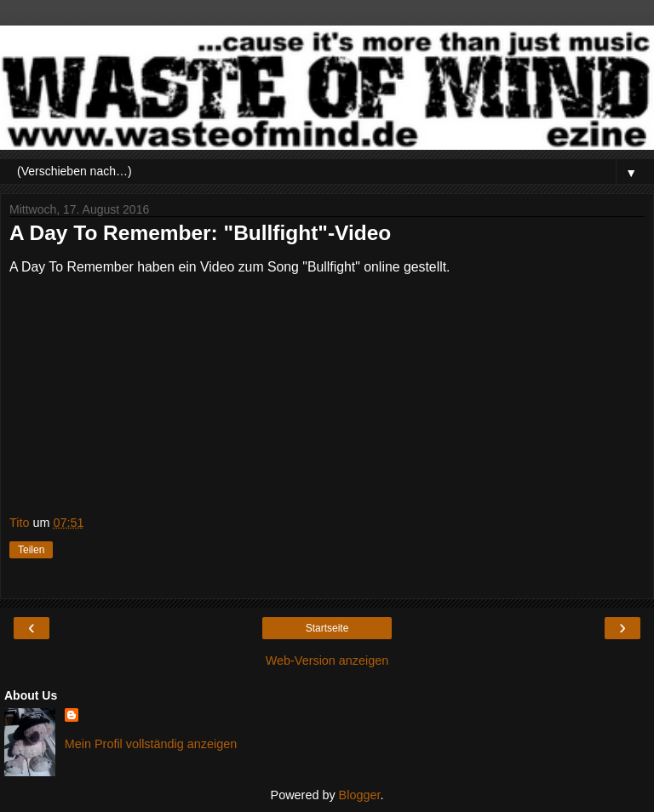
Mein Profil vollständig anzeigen (151, 744)
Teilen (31, 550)
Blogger (360, 795)
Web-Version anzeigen (327, 660)
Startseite (327, 628)
